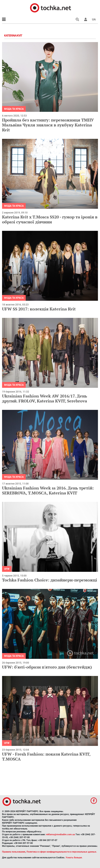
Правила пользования (14, 852)
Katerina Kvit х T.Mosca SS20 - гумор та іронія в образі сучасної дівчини (50, 219)
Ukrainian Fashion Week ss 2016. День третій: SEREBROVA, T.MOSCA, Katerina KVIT (48, 490)
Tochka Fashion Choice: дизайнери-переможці (50, 580)
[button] (86, 19)
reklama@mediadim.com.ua (60, 834)
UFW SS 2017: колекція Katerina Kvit (39, 309)
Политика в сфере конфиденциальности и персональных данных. (62, 852)
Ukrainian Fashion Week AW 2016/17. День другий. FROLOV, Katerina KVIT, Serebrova (45, 398)
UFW (7, 569)
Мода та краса (14, 109)
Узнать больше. (74, 858)
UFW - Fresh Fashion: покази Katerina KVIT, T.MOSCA (46, 757)
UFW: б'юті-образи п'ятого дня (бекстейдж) (47, 667)
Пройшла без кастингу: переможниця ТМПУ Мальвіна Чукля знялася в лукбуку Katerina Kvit (48, 125)
